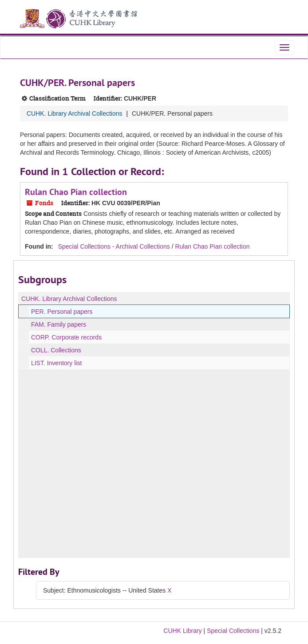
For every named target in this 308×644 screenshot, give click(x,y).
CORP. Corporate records (66, 337)
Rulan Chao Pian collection (76, 192)
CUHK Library (182, 631)
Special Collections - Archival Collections (114, 246)
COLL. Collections (56, 350)
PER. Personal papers (62, 312)
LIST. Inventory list (56, 363)
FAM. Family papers (59, 324)
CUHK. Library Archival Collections (75, 113)
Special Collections (233, 631)
